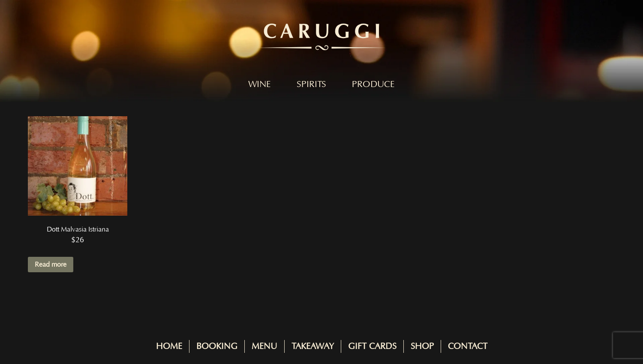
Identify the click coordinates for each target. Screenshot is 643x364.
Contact (468, 346)
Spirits (311, 84)
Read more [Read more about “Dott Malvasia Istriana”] (51, 265)
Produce (373, 84)
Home (169, 346)
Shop (422, 346)
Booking (217, 346)
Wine (260, 84)
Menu (264, 346)
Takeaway (313, 346)
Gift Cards (372, 346)
